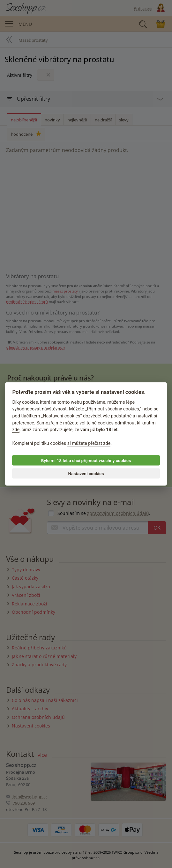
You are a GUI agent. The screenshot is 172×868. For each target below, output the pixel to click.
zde (16, 430)
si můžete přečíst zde (89, 443)
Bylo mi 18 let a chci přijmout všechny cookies (86, 460)
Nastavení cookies (86, 474)
